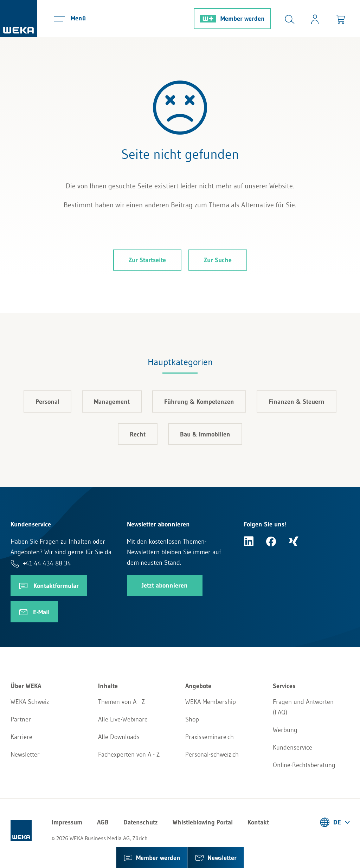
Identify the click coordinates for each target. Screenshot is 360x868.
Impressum (67, 822)
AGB (103, 822)
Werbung (285, 730)
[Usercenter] (315, 18)
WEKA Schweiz (30, 702)
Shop (192, 719)
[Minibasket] (340, 18)
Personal (47, 402)
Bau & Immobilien (205, 434)
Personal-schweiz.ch (212, 754)
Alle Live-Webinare (123, 719)
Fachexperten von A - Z (129, 754)
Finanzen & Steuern (297, 402)
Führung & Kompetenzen (199, 402)
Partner (21, 719)
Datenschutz (141, 822)
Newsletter (25, 754)
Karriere (21, 737)
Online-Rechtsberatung (304, 765)
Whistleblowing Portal (203, 822)
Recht (138, 434)
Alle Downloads (119, 737)
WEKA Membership (211, 702)
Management (112, 402)
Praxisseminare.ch (210, 737)
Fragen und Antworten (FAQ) (303, 707)
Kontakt (258, 822)
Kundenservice (292, 747)
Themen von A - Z (121, 702)
